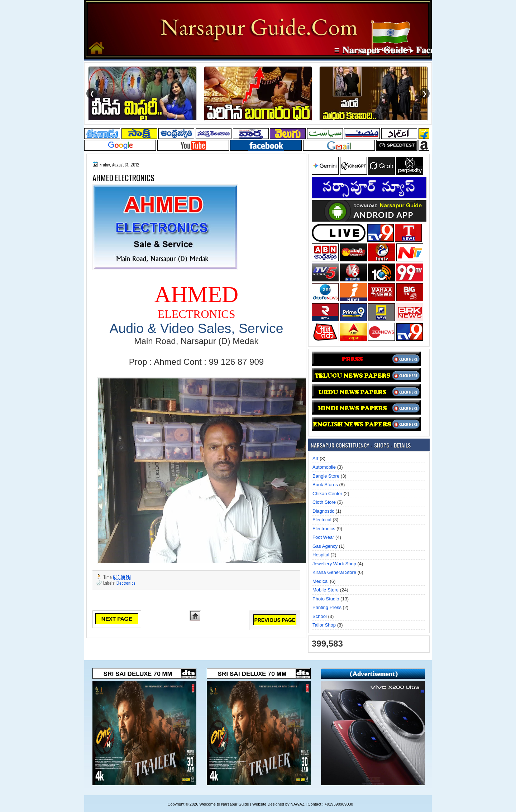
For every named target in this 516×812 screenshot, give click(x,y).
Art (316, 458)
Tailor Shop (324, 625)
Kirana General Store (334, 572)
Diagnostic (323, 511)
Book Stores (325, 485)
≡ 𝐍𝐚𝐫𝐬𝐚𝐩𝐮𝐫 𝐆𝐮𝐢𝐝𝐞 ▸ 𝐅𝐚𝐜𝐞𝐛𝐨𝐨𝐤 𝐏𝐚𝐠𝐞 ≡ (415, 50)
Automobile (324, 467)
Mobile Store (326, 590)
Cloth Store (324, 502)
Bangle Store (326, 476)
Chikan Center (327, 494)
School (320, 616)
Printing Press (327, 607)
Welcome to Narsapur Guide (224, 804)
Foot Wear (323, 537)
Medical (321, 581)
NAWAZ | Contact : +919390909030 (322, 804)
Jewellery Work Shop (334, 564)
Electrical (322, 520)
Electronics (126, 583)
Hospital (321, 555)
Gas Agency (325, 546)
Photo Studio (326, 599)
